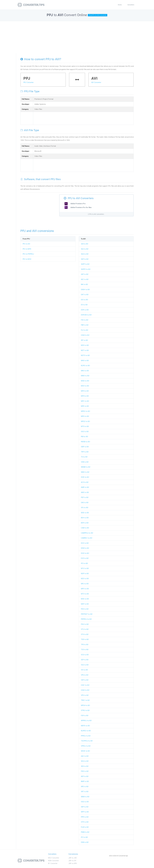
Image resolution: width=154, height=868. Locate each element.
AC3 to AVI (85, 482)
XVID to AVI (85, 477)
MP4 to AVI (85, 396)
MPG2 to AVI (85, 421)
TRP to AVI (85, 452)
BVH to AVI (85, 518)
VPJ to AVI (85, 508)
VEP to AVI (85, 660)
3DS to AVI (85, 766)
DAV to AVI (85, 503)
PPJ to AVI (26, 244)
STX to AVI (85, 634)
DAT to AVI (85, 295)
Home (120, 5)
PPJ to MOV (27, 259)
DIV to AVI (85, 300)
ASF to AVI (85, 274)
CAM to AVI (85, 528)
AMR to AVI (85, 487)
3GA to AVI (85, 254)
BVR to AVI (85, 523)
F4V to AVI (85, 320)
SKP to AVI (85, 807)
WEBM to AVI (86, 467)
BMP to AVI (85, 781)
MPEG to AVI (86, 411)
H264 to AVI (85, 335)
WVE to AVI (85, 513)
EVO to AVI (85, 558)
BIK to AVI (84, 284)
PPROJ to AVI (86, 736)
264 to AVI (85, 244)
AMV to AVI (85, 492)
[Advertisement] (77, 37)
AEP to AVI (85, 776)
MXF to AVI (85, 604)
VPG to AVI (85, 695)
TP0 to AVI (85, 645)
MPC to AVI (85, 401)
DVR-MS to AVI (86, 315)
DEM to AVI (85, 548)
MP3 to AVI (85, 391)
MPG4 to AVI (85, 705)
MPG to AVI (85, 416)
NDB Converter (54, 861)
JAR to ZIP (72, 861)
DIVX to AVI (85, 553)
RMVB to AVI (86, 442)
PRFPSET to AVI (87, 614)
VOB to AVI (85, 462)
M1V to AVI (85, 568)
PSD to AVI (85, 771)
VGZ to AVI (85, 665)
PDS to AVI (85, 609)
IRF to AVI (84, 340)
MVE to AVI (85, 599)
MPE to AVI (85, 406)
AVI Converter (96, 82)
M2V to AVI (85, 579)
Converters (131, 5)
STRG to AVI (85, 710)
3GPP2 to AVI (86, 269)
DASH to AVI (85, 290)
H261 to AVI (85, 685)
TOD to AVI (85, 639)
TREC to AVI (85, 700)
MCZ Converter (54, 858)
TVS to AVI (85, 650)
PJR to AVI (85, 716)
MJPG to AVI (85, 366)
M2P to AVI (85, 574)
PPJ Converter (29, 82)
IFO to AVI (84, 563)
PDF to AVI (85, 497)
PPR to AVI (85, 817)
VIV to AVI (84, 670)
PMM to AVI (85, 832)
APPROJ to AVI (86, 721)
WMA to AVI (85, 797)
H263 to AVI (85, 690)
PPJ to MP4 (27, 249)
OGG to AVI (85, 802)
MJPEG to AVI (86, 731)
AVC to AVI (85, 279)
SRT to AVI (85, 792)
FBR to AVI (85, 325)
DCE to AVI (85, 543)
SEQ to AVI (85, 761)
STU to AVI (85, 629)
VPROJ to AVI (86, 746)
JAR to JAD (73, 858)
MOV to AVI (85, 386)
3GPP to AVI (85, 264)
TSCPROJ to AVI (87, 741)
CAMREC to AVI (87, 538)
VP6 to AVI (85, 675)
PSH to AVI (85, 624)
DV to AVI (84, 305)
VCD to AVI (85, 655)
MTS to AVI (85, 426)
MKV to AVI (85, 371)
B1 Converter (53, 863)
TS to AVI (84, 457)
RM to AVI (85, 437)
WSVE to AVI (85, 751)
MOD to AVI (85, 381)
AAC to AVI (85, 756)
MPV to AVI (85, 589)
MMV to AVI (85, 376)
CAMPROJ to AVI (87, 533)
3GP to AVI (85, 259)
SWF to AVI (85, 447)
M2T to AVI (85, 350)
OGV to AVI (85, 432)
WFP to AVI (85, 812)
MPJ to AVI (85, 584)
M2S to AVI (85, 345)
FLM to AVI (85, 827)
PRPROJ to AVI (86, 619)
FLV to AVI (85, 330)
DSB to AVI (85, 842)
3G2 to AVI (85, 249)
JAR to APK (73, 863)
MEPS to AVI (85, 726)
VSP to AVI (85, 680)
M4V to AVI (85, 361)
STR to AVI (85, 822)
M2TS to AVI (85, 355)
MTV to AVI (85, 594)
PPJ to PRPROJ (28, 254)
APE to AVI (85, 787)
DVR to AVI (85, 310)
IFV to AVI (84, 837)
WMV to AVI (85, 472)
